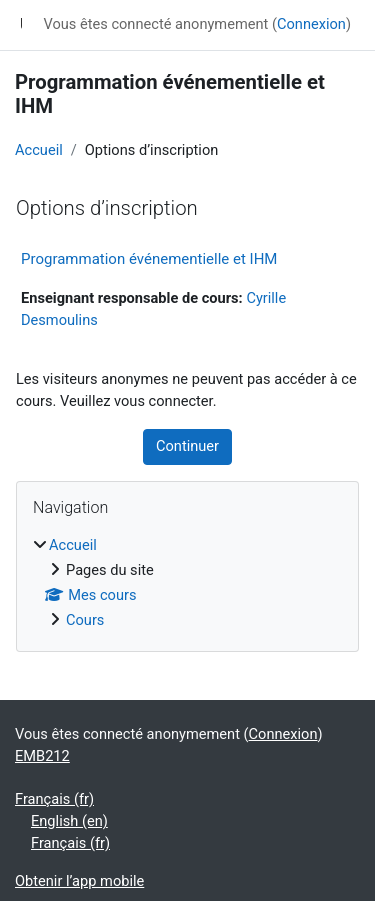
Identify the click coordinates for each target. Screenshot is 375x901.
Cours (85, 620)
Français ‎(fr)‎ (54, 799)
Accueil (39, 150)
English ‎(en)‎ (69, 821)
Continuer (187, 446)
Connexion (311, 24)
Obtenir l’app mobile (79, 881)
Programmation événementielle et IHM (149, 259)
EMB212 (42, 756)
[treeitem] (187, 583)
